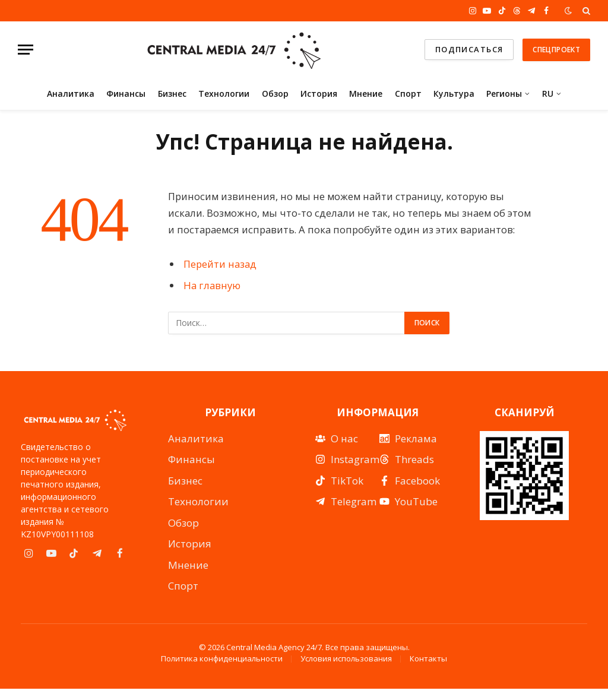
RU (548, 94)
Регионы (504, 94)
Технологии (224, 94)
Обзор (275, 94)
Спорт (408, 94)
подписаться (469, 49)
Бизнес (172, 94)
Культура (454, 94)
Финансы (126, 94)
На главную (212, 285)
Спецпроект (556, 50)
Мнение (366, 94)
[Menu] (26, 50)
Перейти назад (220, 264)
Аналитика (71, 94)
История (319, 94)
